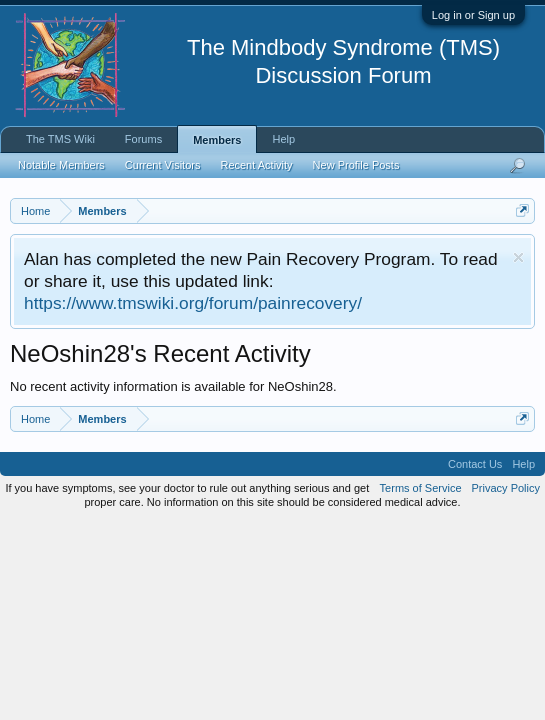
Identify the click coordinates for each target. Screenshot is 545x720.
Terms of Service (421, 488)
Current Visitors (163, 165)
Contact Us (475, 464)
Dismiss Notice (518, 257)
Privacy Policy (506, 488)
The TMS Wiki (60, 139)
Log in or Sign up (473, 15)
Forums (143, 139)
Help (283, 139)
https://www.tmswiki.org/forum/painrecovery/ (193, 303)
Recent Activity (256, 165)
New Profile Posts (356, 165)
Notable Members (61, 165)
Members (217, 140)
